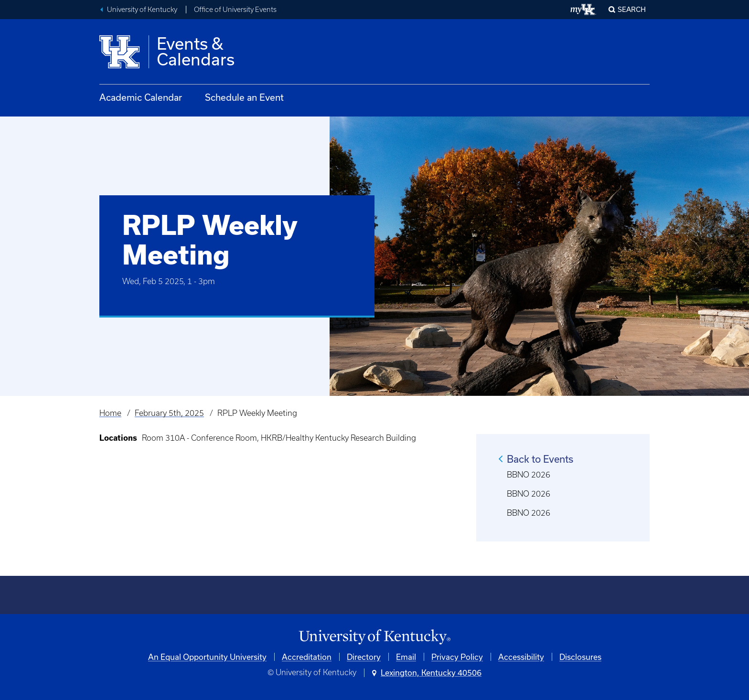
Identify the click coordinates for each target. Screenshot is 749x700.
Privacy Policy (457, 657)
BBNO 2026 (529, 475)
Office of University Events (235, 10)
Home (110, 413)
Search (632, 9)
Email (406, 657)
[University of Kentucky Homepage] (374, 637)
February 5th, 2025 (169, 413)
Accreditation (307, 657)
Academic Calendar (141, 97)
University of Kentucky (142, 10)
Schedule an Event (244, 97)
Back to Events (540, 459)
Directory (364, 657)
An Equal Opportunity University (207, 657)
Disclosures (580, 657)
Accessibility (521, 657)
